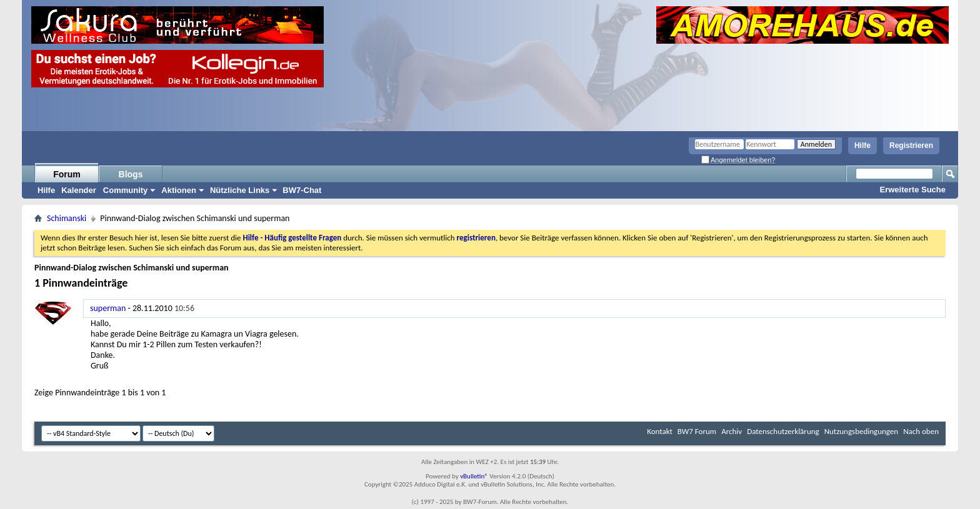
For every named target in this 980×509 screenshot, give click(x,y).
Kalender (79, 190)
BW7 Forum (697, 431)
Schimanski (67, 218)
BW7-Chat (302, 190)
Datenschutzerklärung (783, 431)
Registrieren (911, 146)
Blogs (131, 174)
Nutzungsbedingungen (862, 431)
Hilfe (862, 146)
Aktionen (179, 190)
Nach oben (921, 431)
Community (126, 190)
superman (108, 308)
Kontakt (660, 431)
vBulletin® (474, 476)
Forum (67, 174)
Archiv (732, 431)
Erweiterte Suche (913, 190)
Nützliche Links (240, 190)
